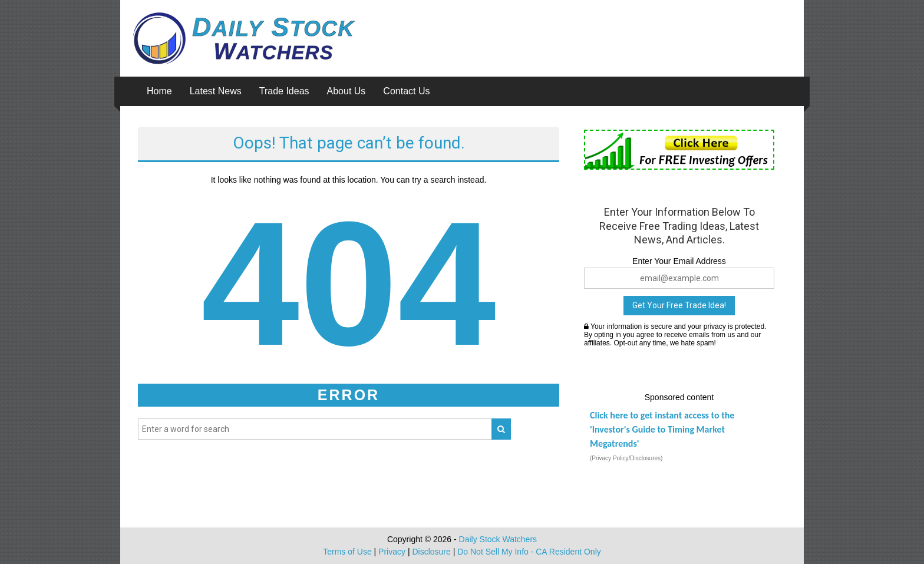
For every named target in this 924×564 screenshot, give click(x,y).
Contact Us (406, 91)
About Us (346, 91)
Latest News (216, 91)
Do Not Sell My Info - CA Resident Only (529, 552)
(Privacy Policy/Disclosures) (626, 458)
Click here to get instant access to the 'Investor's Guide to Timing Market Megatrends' (662, 429)
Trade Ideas (284, 91)
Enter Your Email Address (679, 261)
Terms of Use (347, 552)
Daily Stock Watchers (498, 539)
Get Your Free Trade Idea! (679, 305)
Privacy (392, 552)
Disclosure (431, 552)
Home (159, 91)
